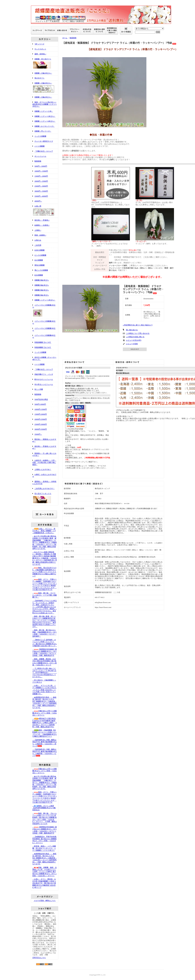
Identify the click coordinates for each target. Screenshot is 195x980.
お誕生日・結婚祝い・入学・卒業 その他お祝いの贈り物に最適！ (44, 462)
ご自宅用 (38, 245)
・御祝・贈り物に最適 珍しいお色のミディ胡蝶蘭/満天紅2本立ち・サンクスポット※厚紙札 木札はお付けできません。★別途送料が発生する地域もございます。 (44, 621)
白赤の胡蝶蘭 (40, 250)
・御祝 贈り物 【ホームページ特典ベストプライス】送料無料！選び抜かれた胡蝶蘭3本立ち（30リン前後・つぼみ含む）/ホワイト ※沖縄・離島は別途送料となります (45, 818)
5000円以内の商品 (41, 399)
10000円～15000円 (41, 171)
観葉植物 (38, 161)
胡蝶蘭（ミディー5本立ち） (45, 116)
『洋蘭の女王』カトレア (44, 151)
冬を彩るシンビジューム (44, 384)
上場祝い (38, 230)
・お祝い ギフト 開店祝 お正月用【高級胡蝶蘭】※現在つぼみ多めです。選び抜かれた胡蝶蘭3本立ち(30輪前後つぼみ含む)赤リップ (44, 883)
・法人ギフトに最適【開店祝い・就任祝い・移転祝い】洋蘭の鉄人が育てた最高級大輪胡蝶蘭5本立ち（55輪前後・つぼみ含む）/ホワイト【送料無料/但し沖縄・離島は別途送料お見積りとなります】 (45, 558)
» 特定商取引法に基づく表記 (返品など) (138, 325)
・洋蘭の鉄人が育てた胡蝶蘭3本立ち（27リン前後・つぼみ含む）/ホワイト (45, 713)
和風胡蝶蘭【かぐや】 (43, 342)
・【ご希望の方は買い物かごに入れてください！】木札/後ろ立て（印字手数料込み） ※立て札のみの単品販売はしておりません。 (47, 673)
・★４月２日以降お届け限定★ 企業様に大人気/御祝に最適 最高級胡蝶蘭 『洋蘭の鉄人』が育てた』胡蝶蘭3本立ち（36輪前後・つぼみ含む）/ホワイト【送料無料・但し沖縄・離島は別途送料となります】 (45, 542)
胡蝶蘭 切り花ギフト (45, 64)
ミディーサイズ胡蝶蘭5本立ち (44, 329)
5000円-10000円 (40, 404)
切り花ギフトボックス (45, 498)
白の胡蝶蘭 (39, 260)
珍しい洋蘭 (39, 389)
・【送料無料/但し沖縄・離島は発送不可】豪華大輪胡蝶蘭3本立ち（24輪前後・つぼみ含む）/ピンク (45, 752)
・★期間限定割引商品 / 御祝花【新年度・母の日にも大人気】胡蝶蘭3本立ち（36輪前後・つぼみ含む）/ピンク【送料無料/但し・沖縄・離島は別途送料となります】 (45, 702)
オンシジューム (40, 156)
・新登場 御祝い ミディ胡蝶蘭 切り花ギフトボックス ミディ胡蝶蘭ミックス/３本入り (44, 848)
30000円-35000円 (41, 429)
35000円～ (38, 434)
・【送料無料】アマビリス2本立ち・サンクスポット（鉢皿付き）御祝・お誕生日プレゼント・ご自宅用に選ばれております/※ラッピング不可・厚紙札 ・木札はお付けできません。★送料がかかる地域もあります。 (45, 607)
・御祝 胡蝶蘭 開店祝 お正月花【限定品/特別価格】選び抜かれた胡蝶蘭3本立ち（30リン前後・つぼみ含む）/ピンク (45, 662)
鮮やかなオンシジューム (44, 379)
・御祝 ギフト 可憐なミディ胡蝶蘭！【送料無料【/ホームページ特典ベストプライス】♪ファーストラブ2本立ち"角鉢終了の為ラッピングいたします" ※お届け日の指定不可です (45, 584)
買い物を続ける (132, 330)
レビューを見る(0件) (134, 340)
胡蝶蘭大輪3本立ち (42, 280)
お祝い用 (45, 211)
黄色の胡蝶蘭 (40, 265)
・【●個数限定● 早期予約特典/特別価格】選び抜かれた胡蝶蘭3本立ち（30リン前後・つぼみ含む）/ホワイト (45, 840)
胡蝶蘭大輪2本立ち (42, 285)
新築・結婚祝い (40, 235)
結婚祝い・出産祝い (42, 225)
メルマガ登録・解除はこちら (45, 901)
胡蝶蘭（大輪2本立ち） (43, 97)
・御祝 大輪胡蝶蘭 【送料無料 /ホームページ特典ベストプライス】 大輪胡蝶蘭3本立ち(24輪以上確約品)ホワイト (45, 733)
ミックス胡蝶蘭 (40, 136)
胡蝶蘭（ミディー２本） (44, 111)
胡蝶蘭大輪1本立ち (42, 295)
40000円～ (38, 201)
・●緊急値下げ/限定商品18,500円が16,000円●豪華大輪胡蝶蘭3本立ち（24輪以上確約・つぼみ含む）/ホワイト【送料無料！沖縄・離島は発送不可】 (45, 723)
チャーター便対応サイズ (44, 141)
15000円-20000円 (41, 414)
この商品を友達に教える (135, 337)
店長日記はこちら (39, 958)
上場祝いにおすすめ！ (43, 469)
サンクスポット (40, 49)
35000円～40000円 (41, 196)
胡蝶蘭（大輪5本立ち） (45, 88)
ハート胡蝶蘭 (40, 146)
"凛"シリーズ (39, 44)
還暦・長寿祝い (40, 54)
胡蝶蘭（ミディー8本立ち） (45, 121)
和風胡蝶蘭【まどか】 (43, 347)
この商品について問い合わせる (138, 333)
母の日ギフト (40, 78)
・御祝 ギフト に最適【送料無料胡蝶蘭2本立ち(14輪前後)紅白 (44, 808)
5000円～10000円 (41, 166)
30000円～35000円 (41, 191)
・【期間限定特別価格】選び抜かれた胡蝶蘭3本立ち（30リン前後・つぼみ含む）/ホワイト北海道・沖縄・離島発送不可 (45, 652)
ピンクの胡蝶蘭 (40, 255)
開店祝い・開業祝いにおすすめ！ (44, 440)
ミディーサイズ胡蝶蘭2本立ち (45, 311)
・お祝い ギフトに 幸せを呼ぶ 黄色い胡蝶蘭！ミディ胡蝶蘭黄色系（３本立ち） (44, 531)
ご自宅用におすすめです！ (45, 489)
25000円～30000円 (41, 186)
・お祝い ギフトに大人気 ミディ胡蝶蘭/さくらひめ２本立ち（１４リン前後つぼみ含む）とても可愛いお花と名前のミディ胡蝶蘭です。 (44, 690)
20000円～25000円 (41, 181)
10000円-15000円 (41, 409)
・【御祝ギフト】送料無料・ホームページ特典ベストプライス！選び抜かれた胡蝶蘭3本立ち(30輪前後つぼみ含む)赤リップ (45, 643)
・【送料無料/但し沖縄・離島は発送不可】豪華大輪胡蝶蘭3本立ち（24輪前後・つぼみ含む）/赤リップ (45, 743)
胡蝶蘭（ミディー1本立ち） (45, 300)
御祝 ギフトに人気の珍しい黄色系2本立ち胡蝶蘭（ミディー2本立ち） (45, 104)
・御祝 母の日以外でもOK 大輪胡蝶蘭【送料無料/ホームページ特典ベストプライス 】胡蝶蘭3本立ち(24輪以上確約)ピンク (44, 572)
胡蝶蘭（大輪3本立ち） (43, 73)
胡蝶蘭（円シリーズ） (43, 131)
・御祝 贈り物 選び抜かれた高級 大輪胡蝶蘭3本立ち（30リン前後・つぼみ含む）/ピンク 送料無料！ (45, 633)
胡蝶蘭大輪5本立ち (42, 290)
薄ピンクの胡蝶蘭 (41, 270)
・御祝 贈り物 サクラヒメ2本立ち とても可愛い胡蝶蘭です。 (45, 595)
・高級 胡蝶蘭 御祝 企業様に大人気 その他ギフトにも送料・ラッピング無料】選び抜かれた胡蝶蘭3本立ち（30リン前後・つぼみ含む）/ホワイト (45, 872)
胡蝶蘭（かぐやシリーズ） (45, 126)
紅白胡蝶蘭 (39, 275)
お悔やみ (38, 240)
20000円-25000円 (41, 419)
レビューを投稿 (132, 344)
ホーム (65, 38)
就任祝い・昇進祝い (42, 220)
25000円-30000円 (41, 424)
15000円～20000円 (41, 176)
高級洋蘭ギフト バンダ (44, 374)
